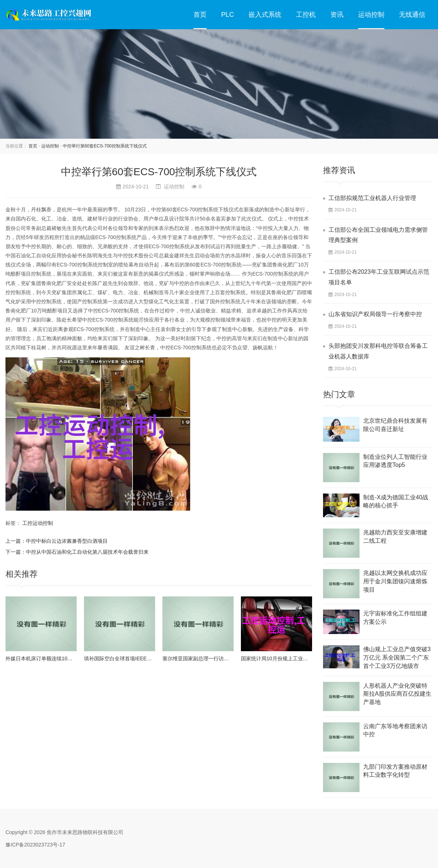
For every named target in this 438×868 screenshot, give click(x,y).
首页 (200, 15)
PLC (228, 15)
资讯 (337, 15)
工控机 (306, 15)
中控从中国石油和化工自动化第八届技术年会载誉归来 (87, 552)
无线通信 (412, 15)
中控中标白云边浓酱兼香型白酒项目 (67, 541)
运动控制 (371, 15)
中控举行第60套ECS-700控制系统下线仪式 (105, 146)
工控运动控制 (38, 523)
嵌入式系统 (265, 15)
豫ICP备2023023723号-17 (35, 845)
